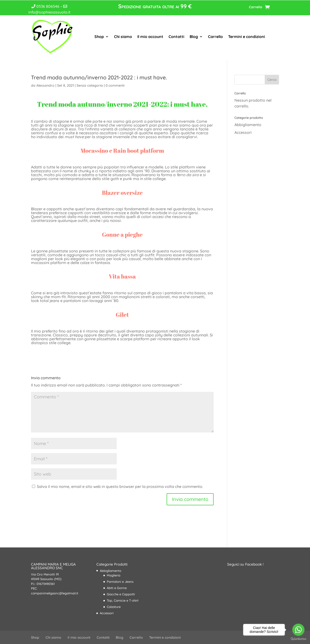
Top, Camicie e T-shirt (123, 600)
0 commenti (115, 85)
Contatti (176, 37)
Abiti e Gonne (117, 588)
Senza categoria (90, 85)
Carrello (256, 7)
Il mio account (150, 37)
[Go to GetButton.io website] (298, 639)
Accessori (243, 132)
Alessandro (45, 85)
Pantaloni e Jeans (120, 582)
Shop (99, 37)
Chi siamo (123, 37)
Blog (194, 37)
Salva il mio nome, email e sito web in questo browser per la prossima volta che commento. (120, 486)
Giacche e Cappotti (121, 594)
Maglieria (114, 575)
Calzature (114, 607)
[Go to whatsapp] (298, 630)
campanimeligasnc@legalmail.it (55, 593)
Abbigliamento (248, 125)
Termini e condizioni (247, 37)
